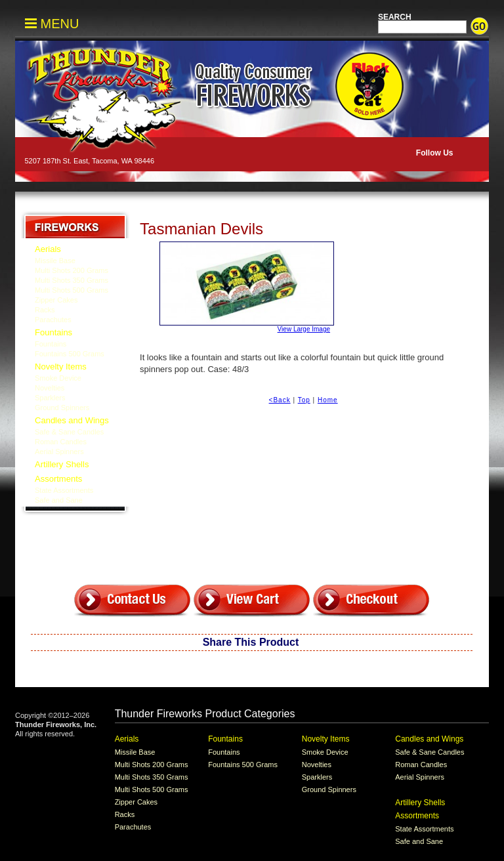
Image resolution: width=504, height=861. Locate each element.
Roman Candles (61, 442)
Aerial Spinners (59, 451)
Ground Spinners (62, 408)
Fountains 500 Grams (70, 354)
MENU (52, 24)
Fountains (53, 332)
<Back (280, 400)
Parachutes (53, 320)
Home (328, 400)
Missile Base (55, 261)
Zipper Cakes (56, 300)
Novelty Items (61, 367)
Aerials (48, 249)
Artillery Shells (62, 464)
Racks (45, 310)
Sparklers (50, 398)
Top (304, 400)
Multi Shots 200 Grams (72, 270)
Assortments (58, 479)
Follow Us (433, 153)
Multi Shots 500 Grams (72, 290)
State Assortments (64, 490)
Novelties (50, 388)
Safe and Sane (59, 500)
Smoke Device (58, 378)
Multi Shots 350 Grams (72, 280)
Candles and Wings (72, 420)
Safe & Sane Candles (69, 432)
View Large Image (245, 287)
